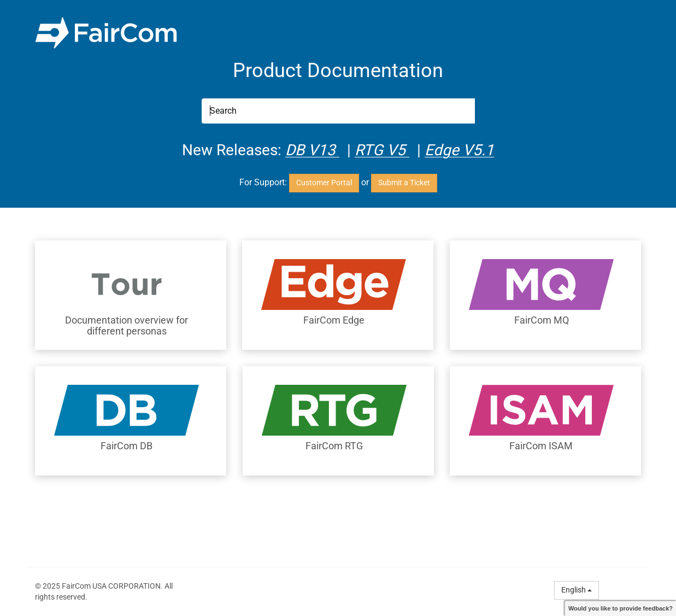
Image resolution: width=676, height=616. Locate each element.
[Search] (338, 111)
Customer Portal (324, 183)
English (577, 590)
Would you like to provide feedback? (621, 608)
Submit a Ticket (404, 183)
